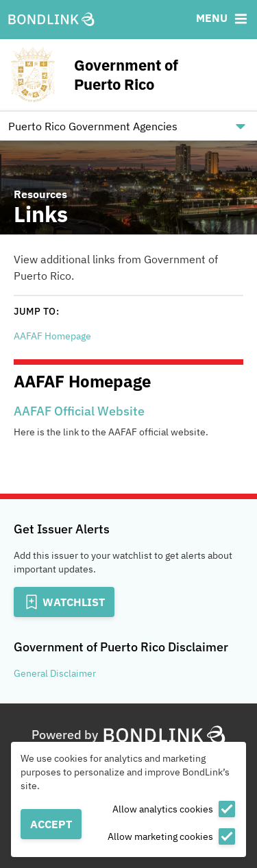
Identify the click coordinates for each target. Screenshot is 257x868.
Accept (51, 824)
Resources (40, 194)
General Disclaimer (55, 673)
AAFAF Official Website (79, 411)
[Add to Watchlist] (64, 602)
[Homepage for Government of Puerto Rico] (128, 75)
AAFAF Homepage (52, 336)
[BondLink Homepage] (51, 20)
